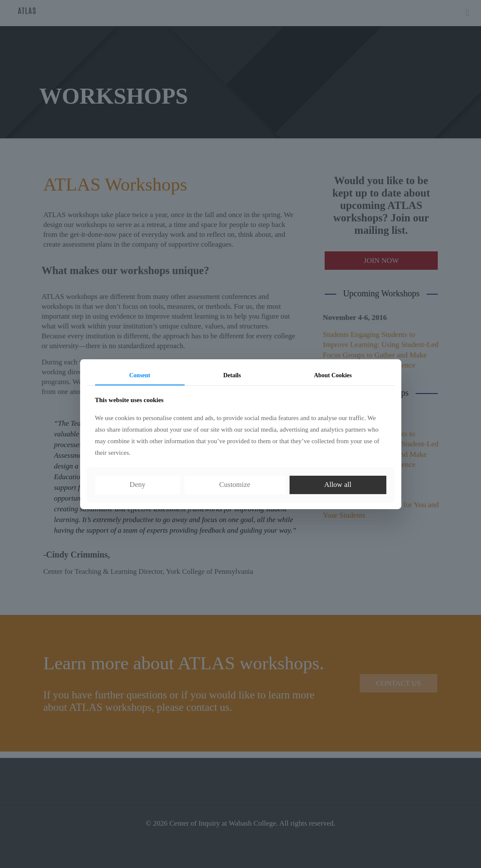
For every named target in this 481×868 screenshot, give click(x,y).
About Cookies (333, 375)
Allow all (338, 485)
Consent (140, 375)
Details (232, 375)
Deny (138, 485)
